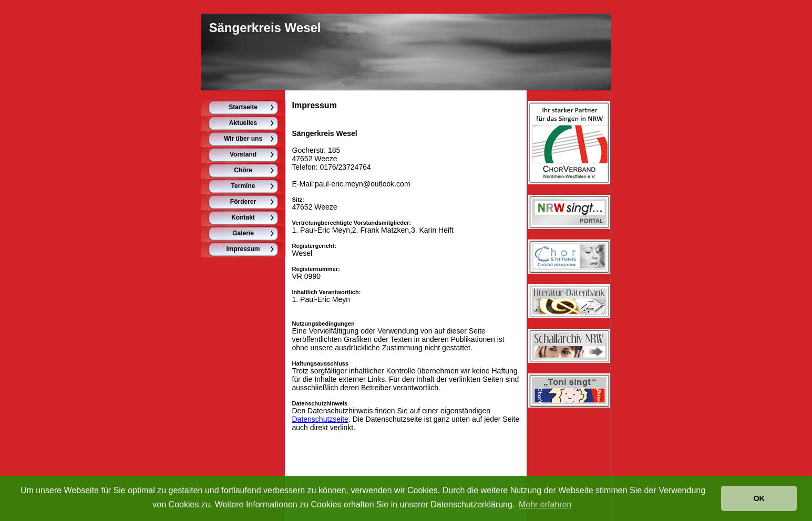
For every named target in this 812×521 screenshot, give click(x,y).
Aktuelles (243, 123)
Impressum (243, 249)
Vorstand (243, 154)
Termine (243, 186)
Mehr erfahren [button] (545, 504)
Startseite (243, 107)
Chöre (243, 170)
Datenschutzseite (320, 419)
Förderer (243, 202)
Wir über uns (243, 139)
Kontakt (243, 217)
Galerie (243, 233)
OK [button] (759, 498)
